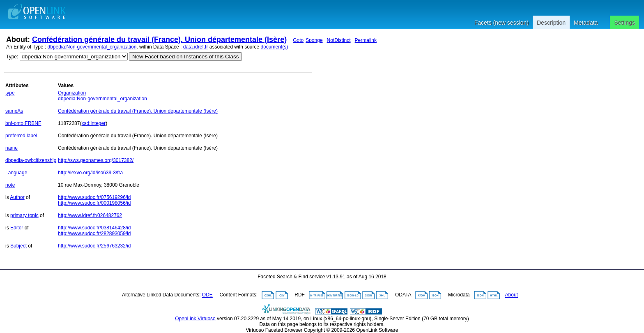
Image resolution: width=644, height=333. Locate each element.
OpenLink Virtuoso (195, 319)
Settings (624, 23)
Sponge (314, 40)
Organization (72, 93)
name (11, 148)
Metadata (586, 23)
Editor (17, 228)
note (10, 185)
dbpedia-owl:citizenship (31, 160)
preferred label (21, 136)
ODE (207, 295)
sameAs (14, 111)
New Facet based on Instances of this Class (185, 57)
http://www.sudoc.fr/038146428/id (94, 228)
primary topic (24, 215)
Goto (298, 40)
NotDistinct (339, 40)
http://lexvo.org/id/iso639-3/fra (90, 173)
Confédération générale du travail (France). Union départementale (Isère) (159, 39)
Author (17, 197)
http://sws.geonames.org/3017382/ (96, 160)
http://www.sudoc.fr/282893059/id (94, 234)
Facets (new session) (501, 23)
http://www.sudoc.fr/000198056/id (94, 203)
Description (551, 23)
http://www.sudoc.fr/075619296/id (94, 197)
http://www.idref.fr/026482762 (90, 215)
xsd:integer (93, 123)
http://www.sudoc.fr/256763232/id (94, 246)
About (512, 295)
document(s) (274, 47)
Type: (12, 57)
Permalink (366, 40)
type (10, 93)
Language (16, 173)
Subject (18, 246)
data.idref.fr (196, 47)
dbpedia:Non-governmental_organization (92, 47)
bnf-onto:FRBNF (23, 123)
